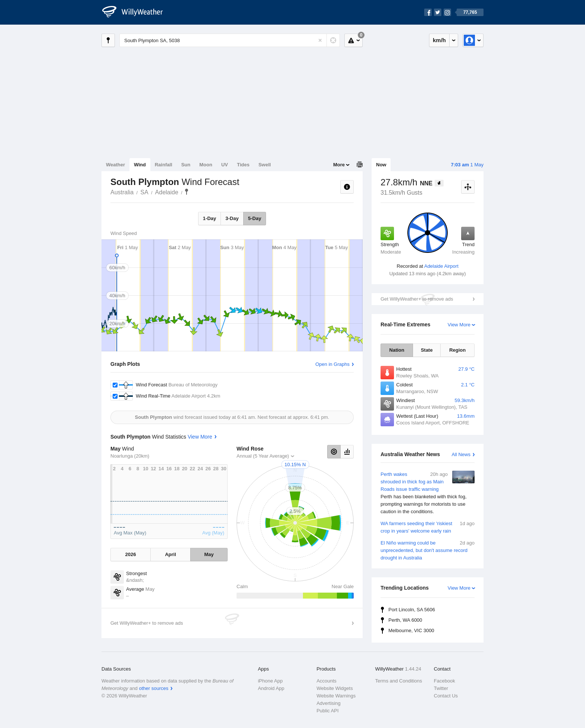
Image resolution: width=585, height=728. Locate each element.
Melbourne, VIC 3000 (411, 630)
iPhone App (270, 681)
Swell (265, 165)
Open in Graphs (332, 364)
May (209, 554)
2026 (130, 554)
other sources (154, 688)
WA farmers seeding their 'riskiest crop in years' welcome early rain (428, 527)
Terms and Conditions (399, 681)
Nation (397, 350)
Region (457, 350)
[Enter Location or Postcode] (230, 40)
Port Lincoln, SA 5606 (412, 610)
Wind (140, 165)
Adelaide (167, 192)
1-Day (209, 218)
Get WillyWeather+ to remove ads (417, 299)
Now (381, 165)
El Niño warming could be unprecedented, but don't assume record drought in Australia (428, 550)
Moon (206, 165)
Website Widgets (334, 688)
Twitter (441, 688)
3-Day (232, 218)
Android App (271, 688)
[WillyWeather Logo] (137, 12)
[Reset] (320, 40)
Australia (122, 192)
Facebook (445, 681)
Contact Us (446, 696)
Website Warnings (336, 696)
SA (144, 192)
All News (461, 454)
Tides (243, 165)
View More (459, 325)
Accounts (326, 681)
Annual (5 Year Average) (263, 456)
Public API (327, 711)
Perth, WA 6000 (405, 620)
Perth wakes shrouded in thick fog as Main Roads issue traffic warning (428, 493)
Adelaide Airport (441, 266)
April (171, 554)
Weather (115, 165)
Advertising (328, 703)
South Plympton (187, 192)
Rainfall (164, 165)
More (339, 165)
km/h (439, 40)
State (427, 350)
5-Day (255, 218)
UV (225, 165)
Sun (186, 165)
